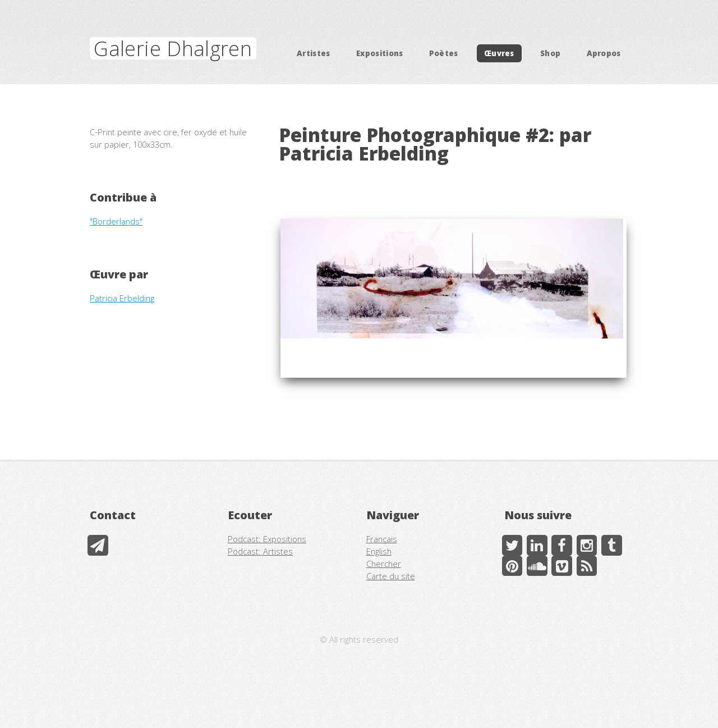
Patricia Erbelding (122, 298)
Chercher (384, 564)
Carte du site (391, 576)
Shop (550, 53)
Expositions (380, 53)
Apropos (604, 53)
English (379, 551)
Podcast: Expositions (267, 539)
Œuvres (499, 53)
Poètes (444, 53)
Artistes (314, 53)
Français (382, 539)
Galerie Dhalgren (173, 48)
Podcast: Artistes (260, 551)
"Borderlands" (116, 221)
